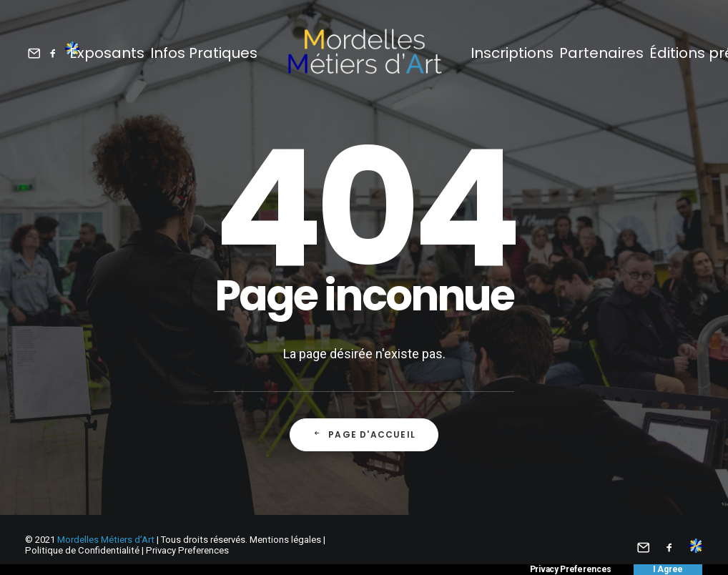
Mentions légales (285, 540)
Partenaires (601, 53)
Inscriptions (512, 53)
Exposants (107, 53)
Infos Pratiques (204, 53)
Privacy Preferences (187, 550)
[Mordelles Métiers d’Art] (364, 53)
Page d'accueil (364, 434)
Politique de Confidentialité (82, 550)
